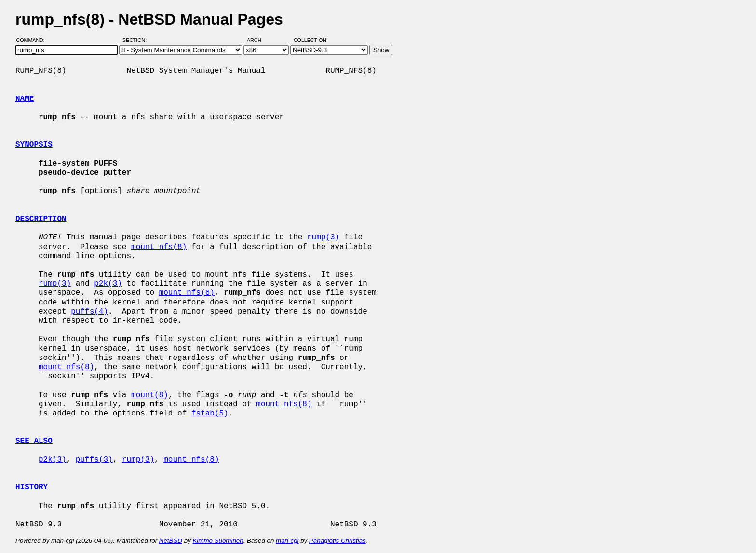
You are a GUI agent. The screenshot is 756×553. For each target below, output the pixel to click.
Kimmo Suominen (218, 541)
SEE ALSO (34, 441)
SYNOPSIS (34, 145)
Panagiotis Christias (337, 541)
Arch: (259, 40)
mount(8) (150, 395)
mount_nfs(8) (159, 247)
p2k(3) (108, 284)
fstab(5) (210, 414)
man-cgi (287, 541)
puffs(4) (89, 312)
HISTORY (32, 487)
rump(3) (323, 237)
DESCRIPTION (41, 219)
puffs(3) (94, 460)
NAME (25, 99)
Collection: (311, 40)
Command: (34, 40)
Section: (137, 40)
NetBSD (171, 541)
